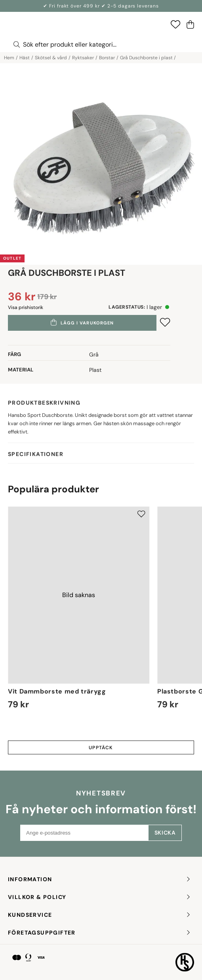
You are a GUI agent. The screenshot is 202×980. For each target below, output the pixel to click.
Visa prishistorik (26, 307)
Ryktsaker (83, 58)
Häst (25, 58)
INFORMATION (100, 879)
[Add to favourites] (165, 322)
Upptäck (101, 748)
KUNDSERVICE (100, 915)
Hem (9, 58)
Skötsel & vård (51, 58)
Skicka (165, 833)
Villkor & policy (100, 897)
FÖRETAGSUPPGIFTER (100, 933)
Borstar (107, 58)
